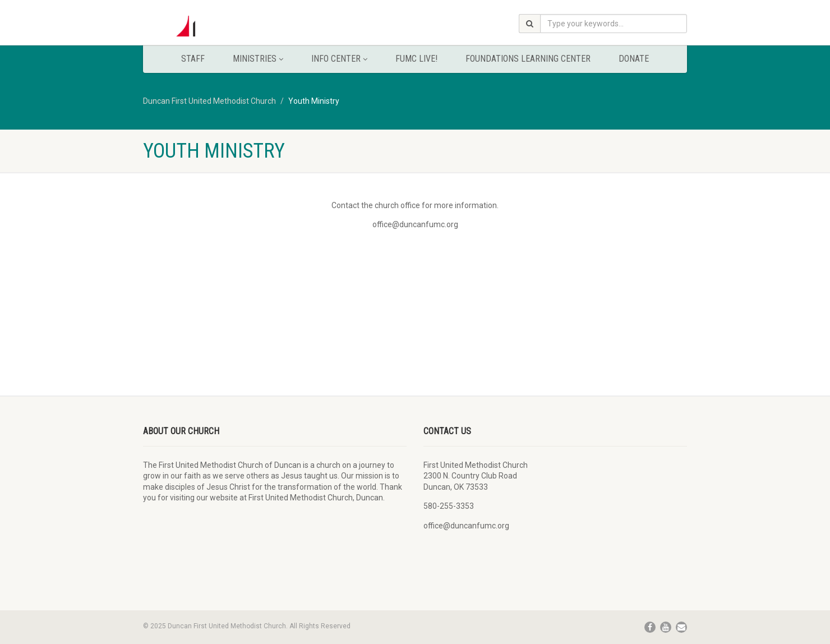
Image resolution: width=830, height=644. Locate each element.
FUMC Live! (416, 59)
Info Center (339, 59)
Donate (634, 59)
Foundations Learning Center (528, 59)
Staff (193, 59)
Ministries (258, 59)
